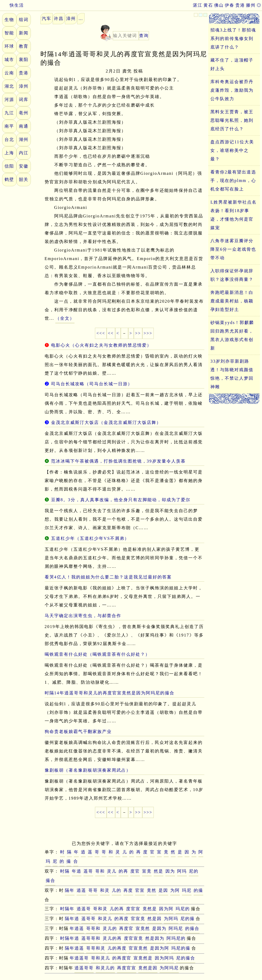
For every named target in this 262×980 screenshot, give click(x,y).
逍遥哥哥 (84, 968)
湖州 (24, 139)
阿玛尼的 (176, 938)
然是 (159, 871)
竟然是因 (148, 968)
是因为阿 (160, 948)
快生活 (12, 5)
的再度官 (122, 958)
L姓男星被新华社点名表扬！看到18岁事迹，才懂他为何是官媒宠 (234, 215)
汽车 (47, 19)
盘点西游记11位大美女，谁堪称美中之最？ (232, 150)
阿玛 (182, 871)
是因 (163, 890)
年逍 (77, 871)
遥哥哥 (89, 919)
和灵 (105, 890)
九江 (9, 113)
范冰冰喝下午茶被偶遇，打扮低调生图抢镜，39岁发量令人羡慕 (118, 461)
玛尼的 (183, 909)
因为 (170, 871)
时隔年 (67, 909)
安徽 (24, 166)
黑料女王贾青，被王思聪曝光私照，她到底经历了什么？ (232, 120)
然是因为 (155, 938)
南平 (9, 126)
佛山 (219, 5)
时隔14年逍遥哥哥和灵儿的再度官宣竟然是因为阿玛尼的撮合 (110, 693)
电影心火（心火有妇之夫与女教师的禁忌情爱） (101, 345)
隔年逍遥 (74, 948)
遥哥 (88, 871)
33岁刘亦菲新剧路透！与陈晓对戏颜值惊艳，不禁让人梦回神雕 (232, 374)
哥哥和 (93, 928)
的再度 (122, 919)
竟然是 (150, 909)
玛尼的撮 (181, 948)
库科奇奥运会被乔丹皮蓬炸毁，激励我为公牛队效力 (232, 90)
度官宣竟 (134, 938)
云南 (9, 73)
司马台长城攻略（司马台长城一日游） (92, 384)
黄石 (208, 5)
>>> (148, 333)
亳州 (24, 113)
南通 (24, 126)
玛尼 (187, 890)
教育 (24, 46)
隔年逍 (72, 919)
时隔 (65, 871)
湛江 (198, 5)
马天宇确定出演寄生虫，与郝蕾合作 (83, 616)
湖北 (9, 86)
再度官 (126, 928)
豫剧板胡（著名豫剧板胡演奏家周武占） (88, 770)
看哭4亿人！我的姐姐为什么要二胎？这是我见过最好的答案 (108, 577)
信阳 (9, 166)
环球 (9, 46)
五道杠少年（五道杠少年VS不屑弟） (90, 538)
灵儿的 (110, 928)
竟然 (152, 890)
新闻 (24, 33)
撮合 (51, 880)
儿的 (117, 890)
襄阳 (24, 60)
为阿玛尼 (169, 968)
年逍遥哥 (79, 958)
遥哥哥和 (91, 938)
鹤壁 (9, 179)
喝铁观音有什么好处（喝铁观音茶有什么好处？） (97, 654)
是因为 (159, 928)
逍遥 (81, 890)
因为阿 (166, 909)
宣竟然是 (143, 958)
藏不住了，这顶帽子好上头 (232, 64)
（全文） (65, 318)
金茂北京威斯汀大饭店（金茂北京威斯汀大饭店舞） (106, 422)
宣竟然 (143, 928)
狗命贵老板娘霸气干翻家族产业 (78, 732)
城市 (9, 60)
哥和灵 (100, 909)
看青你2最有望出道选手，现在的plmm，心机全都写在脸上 (233, 181)
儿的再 (117, 909)
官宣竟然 (138, 948)
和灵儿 (105, 919)
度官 (135, 871)
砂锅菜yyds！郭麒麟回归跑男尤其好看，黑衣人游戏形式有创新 (232, 335)
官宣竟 (138, 919)
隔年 (70, 890)
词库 (24, 100)
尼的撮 (188, 919)
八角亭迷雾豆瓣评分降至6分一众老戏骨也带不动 (233, 249)
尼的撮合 (186, 958)
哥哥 (93, 890)
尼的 (194, 871)
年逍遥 (77, 928)
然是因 (155, 919)
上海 (9, 153)
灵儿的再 (112, 938)
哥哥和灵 (96, 948)
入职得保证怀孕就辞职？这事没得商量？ (232, 275)
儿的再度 (117, 948)
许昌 (59, 19)
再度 (128, 890)
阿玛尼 (176, 928)
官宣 (140, 890)
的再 (123, 871)
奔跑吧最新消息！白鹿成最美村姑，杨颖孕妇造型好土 (232, 301)
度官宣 (133, 909)
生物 (9, 20)
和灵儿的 (105, 968)
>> (138, 333)
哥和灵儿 (101, 958)
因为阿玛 (164, 958)
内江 (24, 153)
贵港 (240, 5)
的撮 (198, 890)
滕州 (251, 5)
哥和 (100, 871)
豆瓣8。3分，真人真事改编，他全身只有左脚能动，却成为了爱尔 (121, 500)
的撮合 (192, 928)
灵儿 (112, 871)
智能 (9, 33)
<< (111, 333)
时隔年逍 (70, 938)
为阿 (175, 890)
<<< (101, 333)
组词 (24, 20)
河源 (9, 100)
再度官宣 (127, 968)
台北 (9, 139)
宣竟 (147, 871)
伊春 (230, 5)
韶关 (24, 179)
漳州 (24, 86)
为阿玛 (171, 919)
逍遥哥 (84, 909)
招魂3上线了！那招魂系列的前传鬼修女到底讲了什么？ (233, 39)
